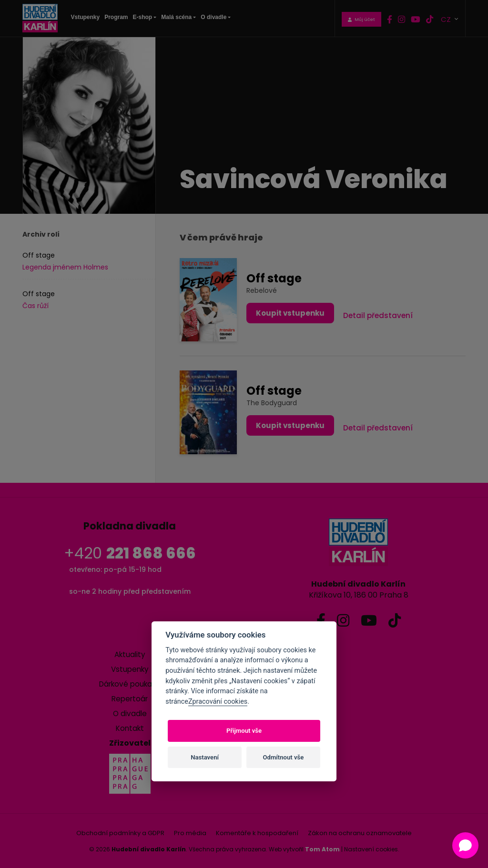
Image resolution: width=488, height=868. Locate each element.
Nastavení (205, 757)
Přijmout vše (244, 731)
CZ (447, 19)
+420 (130, 553)
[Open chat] (465, 845)
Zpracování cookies (218, 702)
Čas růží (36, 306)
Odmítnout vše (284, 757)
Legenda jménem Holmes (65, 267)
